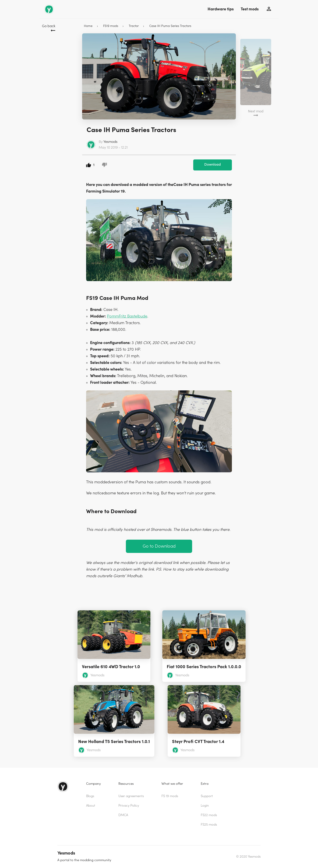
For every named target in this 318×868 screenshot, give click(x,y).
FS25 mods (209, 825)
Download (213, 165)
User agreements (131, 796)
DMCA (123, 815)
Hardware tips (221, 9)
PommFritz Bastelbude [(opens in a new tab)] (127, 316)
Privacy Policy (129, 806)
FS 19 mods (170, 796)
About (91, 806)
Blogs (90, 796)
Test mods (250, 9)
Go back (49, 26)
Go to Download (159, 546)
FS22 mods (209, 815)
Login (205, 806)
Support (207, 796)
